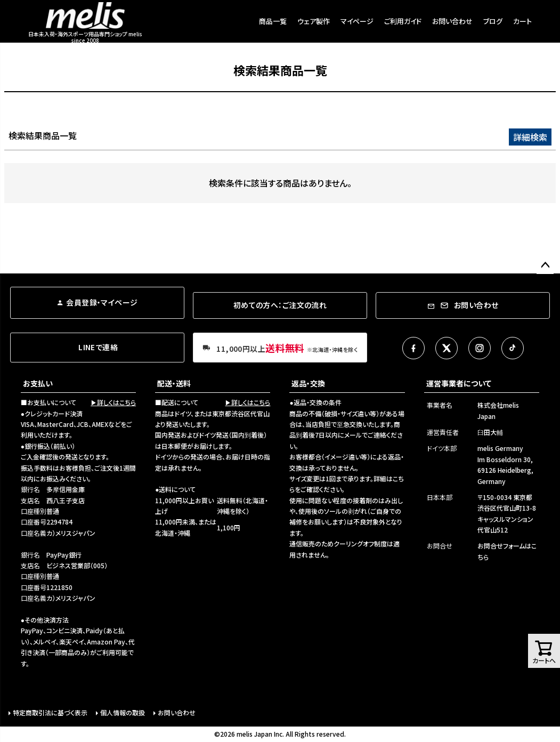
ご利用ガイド (403, 21)
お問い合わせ (452, 21)
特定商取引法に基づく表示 (50, 712)
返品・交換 (308, 383)
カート (522, 21)
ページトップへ (545, 265)
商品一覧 (273, 21)
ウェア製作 (314, 21)
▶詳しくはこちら (113, 402)
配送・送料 (174, 383)
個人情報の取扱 (123, 712)
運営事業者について (459, 383)
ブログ (493, 21)
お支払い (38, 383)
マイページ (357, 21)
